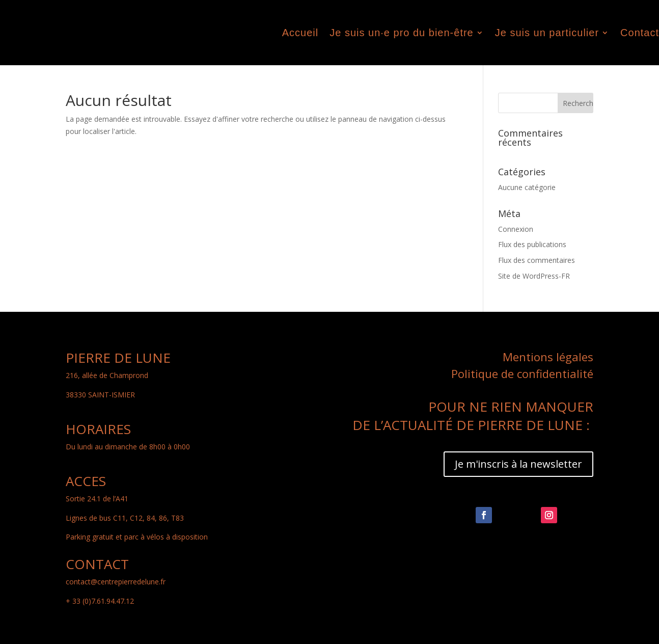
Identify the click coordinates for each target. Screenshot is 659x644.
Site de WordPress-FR (534, 276)
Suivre (512, 516)
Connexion (516, 229)
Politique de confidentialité (522, 373)
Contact (640, 33)
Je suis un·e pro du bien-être (402, 33)
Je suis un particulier (547, 33)
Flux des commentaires (537, 260)
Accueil (300, 33)
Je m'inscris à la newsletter (518, 464)
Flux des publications (532, 244)
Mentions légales (548, 357)
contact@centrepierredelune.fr (116, 582)
